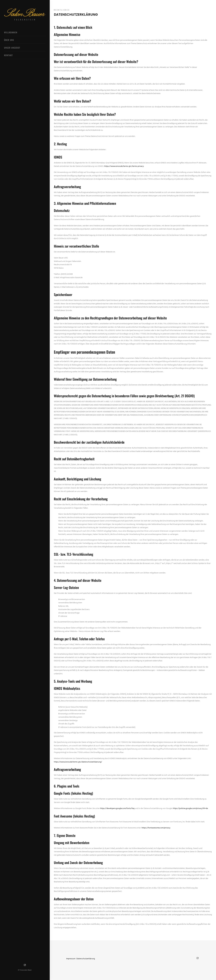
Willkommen (11, 32)
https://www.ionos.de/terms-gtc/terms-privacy (124, 166)
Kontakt (8, 55)
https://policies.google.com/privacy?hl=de (190, 808)
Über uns (9, 40)
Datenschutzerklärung (86, 959)
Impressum (71, 959)
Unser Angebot (12, 48)
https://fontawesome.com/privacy (156, 828)
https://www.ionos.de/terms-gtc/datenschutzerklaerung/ (78, 762)
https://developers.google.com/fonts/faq (117, 808)
